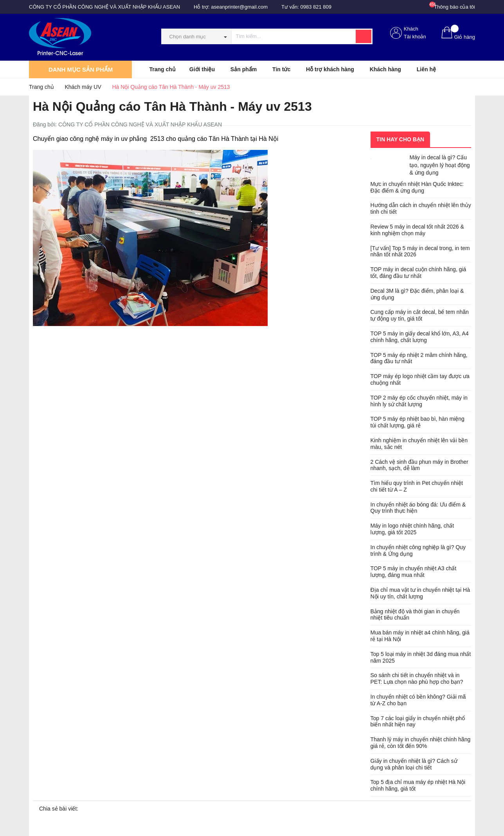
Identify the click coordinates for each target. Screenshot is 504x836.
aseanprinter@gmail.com (239, 7)
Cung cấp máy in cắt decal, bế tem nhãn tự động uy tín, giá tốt (420, 315)
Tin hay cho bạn (400, 139)
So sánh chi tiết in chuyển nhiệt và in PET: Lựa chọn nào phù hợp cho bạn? (417, 678)
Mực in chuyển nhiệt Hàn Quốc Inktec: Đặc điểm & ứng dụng (417, 187)
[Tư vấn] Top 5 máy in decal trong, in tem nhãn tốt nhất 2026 (420, 251)
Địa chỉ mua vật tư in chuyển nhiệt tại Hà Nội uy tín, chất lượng (420, 593)
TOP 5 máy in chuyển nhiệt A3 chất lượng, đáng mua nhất (414, 572)
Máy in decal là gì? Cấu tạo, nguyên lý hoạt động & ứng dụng (440, 165)
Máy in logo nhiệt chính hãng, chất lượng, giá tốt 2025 (412, 529)
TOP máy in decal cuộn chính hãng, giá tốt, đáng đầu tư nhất (418, 273)
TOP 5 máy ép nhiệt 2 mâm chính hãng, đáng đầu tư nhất (419, 358)
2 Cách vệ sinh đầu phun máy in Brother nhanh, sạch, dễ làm (419, 465)
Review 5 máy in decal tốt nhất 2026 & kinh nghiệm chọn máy (417, 230)
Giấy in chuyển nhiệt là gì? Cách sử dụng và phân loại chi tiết (414, 764)
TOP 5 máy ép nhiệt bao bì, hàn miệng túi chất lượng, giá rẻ (418, 422)
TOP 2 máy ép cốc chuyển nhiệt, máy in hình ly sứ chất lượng (419, 401)
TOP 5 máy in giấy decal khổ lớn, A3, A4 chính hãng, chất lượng (420, 337)
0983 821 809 (316, 7)
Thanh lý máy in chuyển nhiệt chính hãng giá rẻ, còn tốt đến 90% (421, 743)
